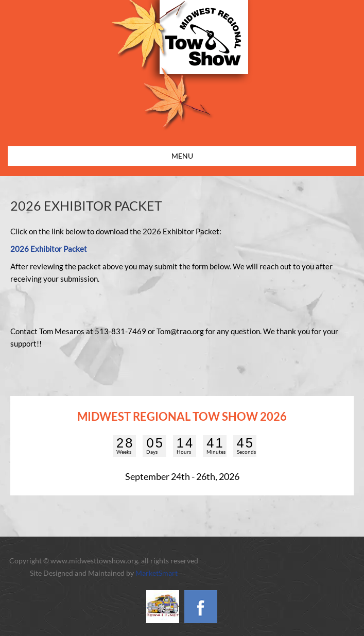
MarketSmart (157, 573)
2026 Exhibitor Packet (49, 249)
